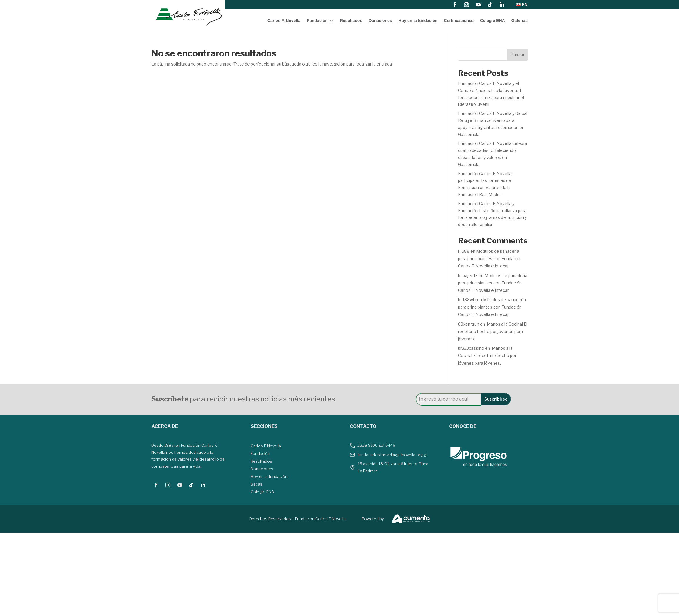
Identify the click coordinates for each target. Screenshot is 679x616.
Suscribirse (496, 399)
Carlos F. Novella (284, 21)
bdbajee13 (468, 276)
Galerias (520, 21)
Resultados (351, 21)
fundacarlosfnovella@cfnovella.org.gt (393, 455)
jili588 (464, 251)
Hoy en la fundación (418, 21)
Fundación (317, 21)
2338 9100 (368, 445)
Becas (257, 484)
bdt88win (467, 300)
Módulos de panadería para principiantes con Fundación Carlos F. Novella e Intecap (490, 258)
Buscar (517, 55)
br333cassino (471, 348)
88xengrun (469, 324)
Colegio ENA (492, 21)
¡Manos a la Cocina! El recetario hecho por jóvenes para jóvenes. (493, 331)
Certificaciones (459, 21)
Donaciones (380, 21)
